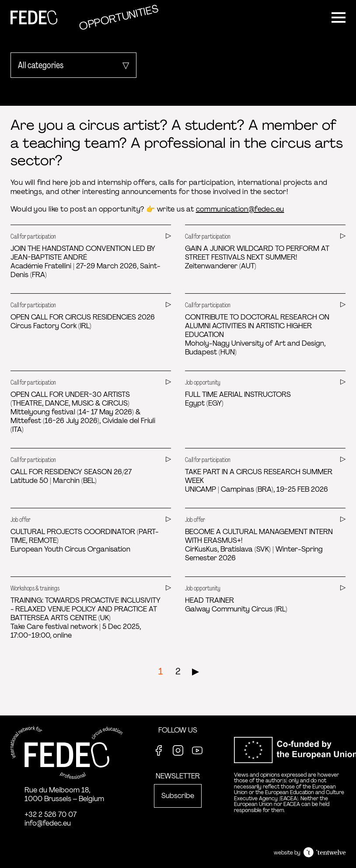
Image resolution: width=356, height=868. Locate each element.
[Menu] (339, 17)
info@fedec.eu (48, 823)
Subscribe (178, 796)
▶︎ (195, 671)
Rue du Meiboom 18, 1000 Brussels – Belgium (64, 794)
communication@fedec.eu (240, 209)
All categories (41, 65)
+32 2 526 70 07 (51, 814)
